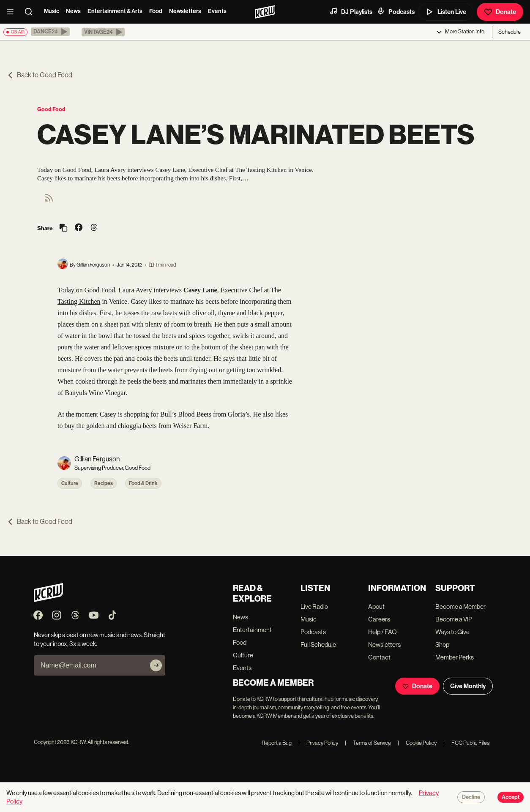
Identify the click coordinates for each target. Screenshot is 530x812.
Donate (500, 12)
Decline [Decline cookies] (471, 797)
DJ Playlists (351, 11)
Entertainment (252, 630)
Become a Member (460, 606)
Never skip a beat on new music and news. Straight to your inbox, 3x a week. (100, 639)
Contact (379, 657)
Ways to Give (452, 632)
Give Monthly (468, 686)
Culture (70, 483)
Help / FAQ (382, 632)
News (73, 11)
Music (52, 11)
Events (217, 11)
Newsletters (185, 11)
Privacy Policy (318, 743)
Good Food (51, 109)
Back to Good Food (40, 75)
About (376, 606)
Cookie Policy (417, 743)
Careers (379, 619)
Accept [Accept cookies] (511, 797)
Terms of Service (368, 743)
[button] (50, 32)
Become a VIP (454, 619)
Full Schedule (318, 644)
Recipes (104, 483)
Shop (442, 644)
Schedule (510, 32)
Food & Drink (143, 483)
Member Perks (455, 657)
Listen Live (446, 12)
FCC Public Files (466, 743)
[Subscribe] (156, 665)
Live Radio (314, 606)
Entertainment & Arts (115, 11)
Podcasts (396, 11)
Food (156, 11)
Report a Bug (277, 743)
